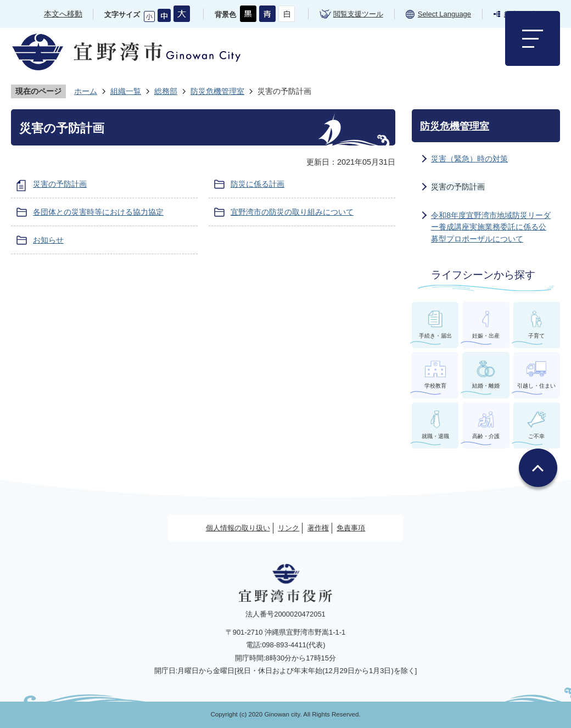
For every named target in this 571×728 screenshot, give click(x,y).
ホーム (86, 91)
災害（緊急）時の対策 (469, 159)
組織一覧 (126, 91)
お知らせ (48, 240)
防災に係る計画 (257, 184)
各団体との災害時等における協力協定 (98, 212)
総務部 (166, 91)
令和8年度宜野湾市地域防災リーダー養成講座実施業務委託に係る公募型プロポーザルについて (491, 227)
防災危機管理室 (217, 91)
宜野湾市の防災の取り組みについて (292, 212)
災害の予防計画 (60, 184)
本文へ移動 (63, 14)
